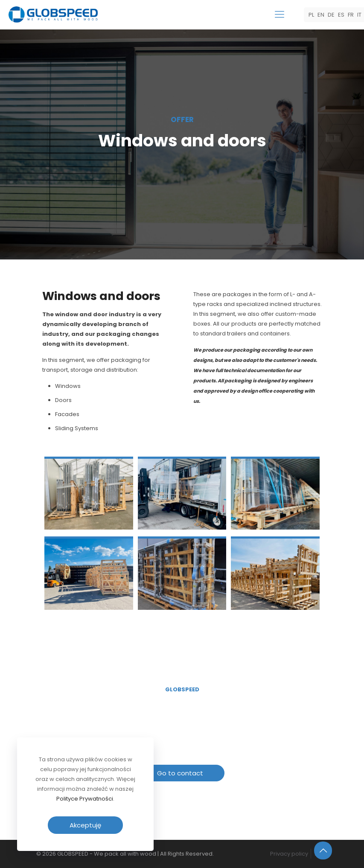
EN (321, 15)
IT (359, 15)
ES (341, 15)
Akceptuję (85, 825)
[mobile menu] (280, 15)
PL (311, 15)
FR (351, 15)
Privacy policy (289, 854)
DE (331, 15)
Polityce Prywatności (85, 799)
